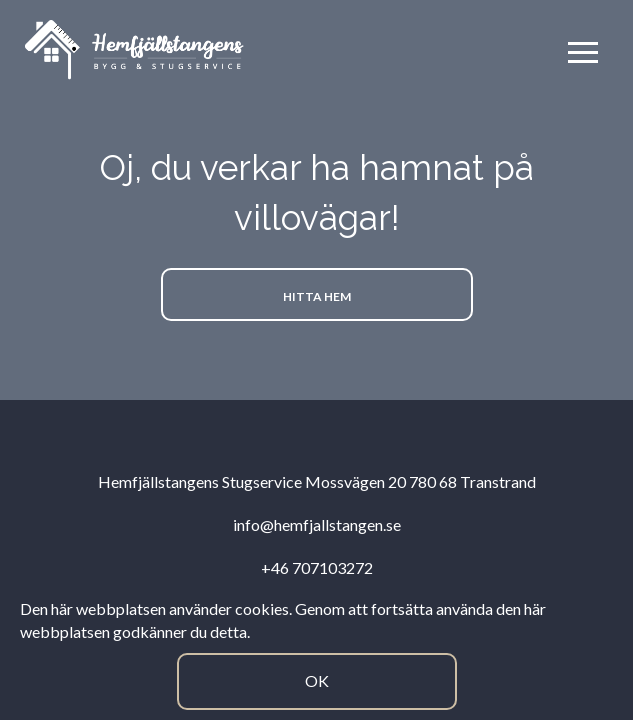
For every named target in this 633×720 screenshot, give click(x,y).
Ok (317, 680)
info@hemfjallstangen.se (317, 524)
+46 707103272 (317, 567)
